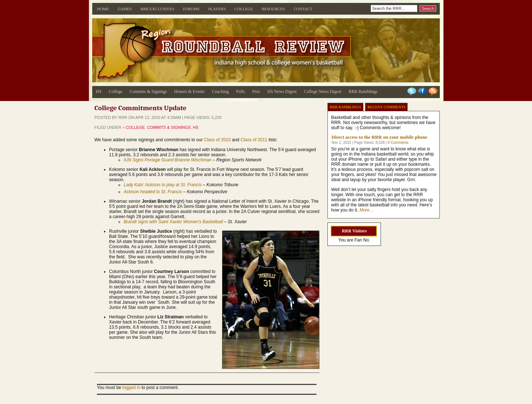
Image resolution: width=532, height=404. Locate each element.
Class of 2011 (254, 140)
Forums (191, 9)
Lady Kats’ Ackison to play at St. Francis (163, 185)
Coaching (220, 91)
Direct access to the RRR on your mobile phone (379, 137)
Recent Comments (386, 107)
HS (99, 91)
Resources (273, 9)
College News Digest (323, 91)
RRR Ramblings (363, 91)
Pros (256, 91)
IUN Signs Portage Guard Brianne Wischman (168, 160)
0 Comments (398, 143)
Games (125, 9)
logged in (132, 388)
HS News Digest (282, 91)
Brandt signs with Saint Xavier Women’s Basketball (173, 222)
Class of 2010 (217, 140)
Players (217, 9)
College (244, 9)
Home (103, 9)
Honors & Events (189, 91)
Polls (240, 91)
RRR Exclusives (157, 9)
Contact (303, 9)
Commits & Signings (148, 91)
